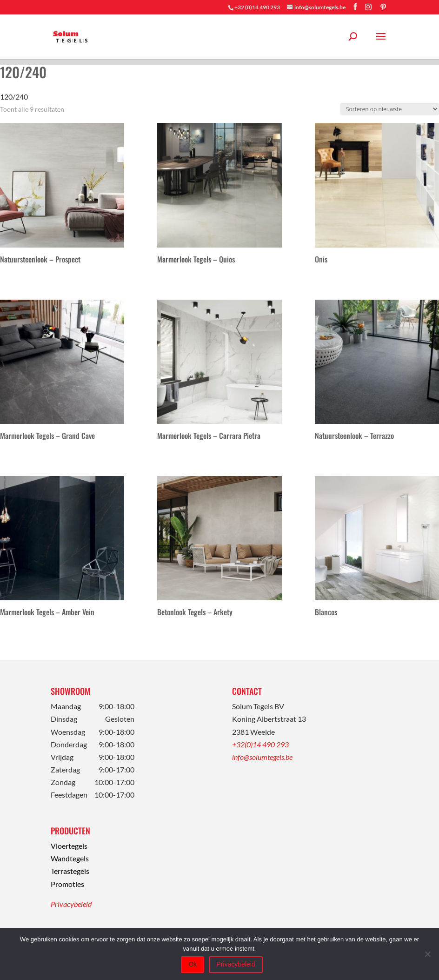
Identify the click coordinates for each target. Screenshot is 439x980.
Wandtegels (70, 858)
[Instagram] (368, 7)
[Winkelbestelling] (390, 109)
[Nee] (427, 954)
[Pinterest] (383, 7)
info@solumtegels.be (262, 757)
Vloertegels (69, 846)
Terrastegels (70, 871)
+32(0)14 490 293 (260, 744)
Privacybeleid (71, 904)
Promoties (67, 884)
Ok (193, 964)
